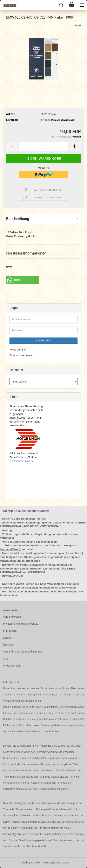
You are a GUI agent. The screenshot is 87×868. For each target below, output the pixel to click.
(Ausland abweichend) (62, 120)
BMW (78, 25)
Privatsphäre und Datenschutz (21, 624)
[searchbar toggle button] (61, 5)
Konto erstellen (18, 350)
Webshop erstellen (30, 863)
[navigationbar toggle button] (82, 5)
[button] (12, 146)
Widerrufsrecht (12, 666)
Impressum (10, 631)
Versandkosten (12, 617)
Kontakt (8, 638)
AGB (6, 659)
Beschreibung (18, 219)
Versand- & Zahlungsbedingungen (23, 652)
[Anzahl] (43, 146)
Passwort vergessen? (22, 355)
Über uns (8, 645)
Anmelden (43, 341)
